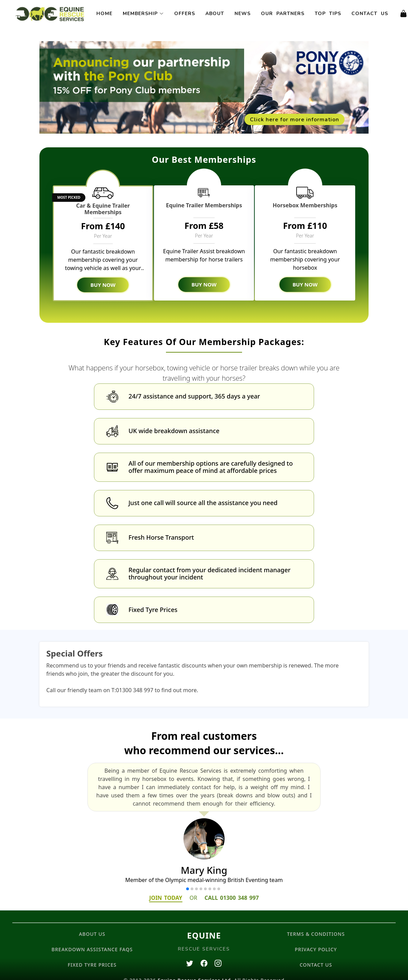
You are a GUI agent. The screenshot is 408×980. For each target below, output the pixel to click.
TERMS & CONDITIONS (316, 924)
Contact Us (370, 14)
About (215, 14)
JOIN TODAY (166, 888)
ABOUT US (92, 924)
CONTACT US (316, 955)
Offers (185, 14)
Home (104, 14)
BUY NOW (103, 285)
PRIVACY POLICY (316, 940)
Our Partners (283, 14)
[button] (188, 879)
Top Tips (328, 14)
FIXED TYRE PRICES (92, 955)
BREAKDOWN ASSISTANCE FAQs (92, 940)
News (243, 14)
